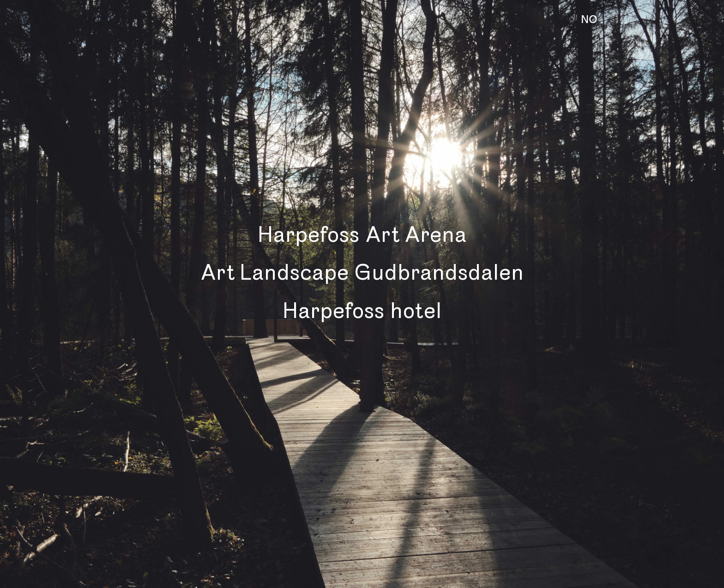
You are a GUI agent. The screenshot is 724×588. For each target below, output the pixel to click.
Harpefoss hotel (362, 311)
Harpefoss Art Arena (362, 235)
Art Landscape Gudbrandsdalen (362, 273)
